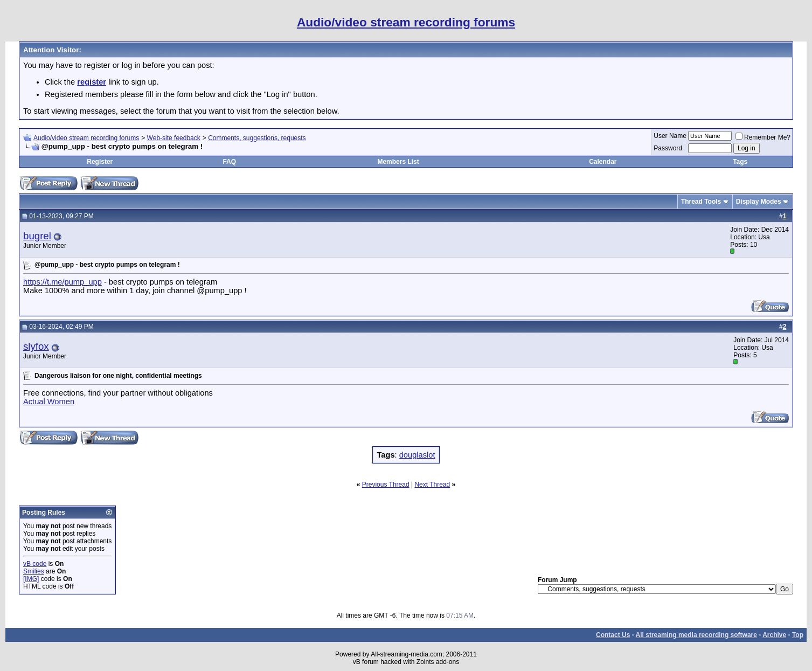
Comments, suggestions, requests (257, 138)
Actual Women (49, 402)
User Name (670, 136)
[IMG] (31, 579)
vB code (35, 564)
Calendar (603, 162)
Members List (398, 162)
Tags (740, 162)
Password (668, 148)
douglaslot (417, 455)
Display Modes (759, 202)
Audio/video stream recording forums (86, 138)
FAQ (229, 162)
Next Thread (432, 485)
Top (798, 635)
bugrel (37, 236)
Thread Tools (701, 202)
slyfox (36, 346)
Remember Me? (763, 137)
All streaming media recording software (696, 635)
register (92, 82)
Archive (774, 635)
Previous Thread (386, 485)
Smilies (34, 571)
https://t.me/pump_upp (63, 282)
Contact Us (613, 635)
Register (100, 162)
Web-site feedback (174, 138)
